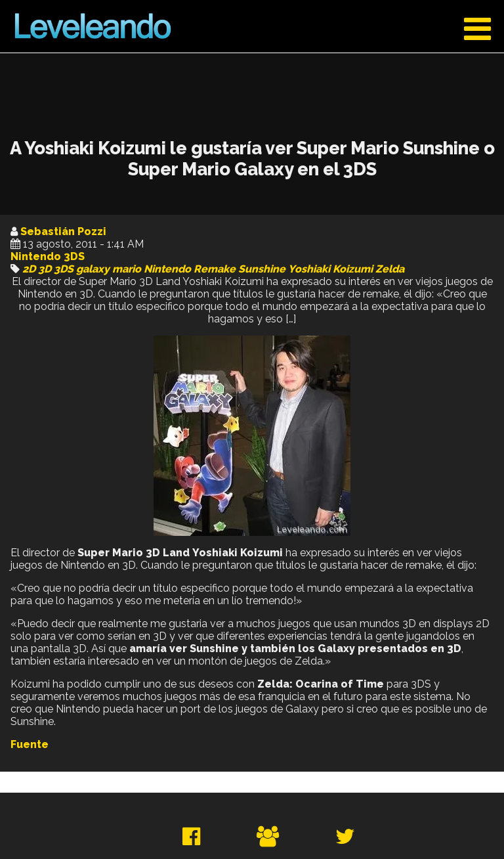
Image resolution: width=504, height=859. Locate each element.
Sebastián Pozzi (63, 231)
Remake (215, 269)
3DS (64, 269)
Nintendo (167, 269)
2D (29, 269)
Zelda (390, 269)
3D (45, 269)
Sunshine (262, 269)
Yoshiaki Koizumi (330, 269)
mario (127, 269)
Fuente (30, 744)
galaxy (93, 269)
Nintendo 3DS (48, 256)
